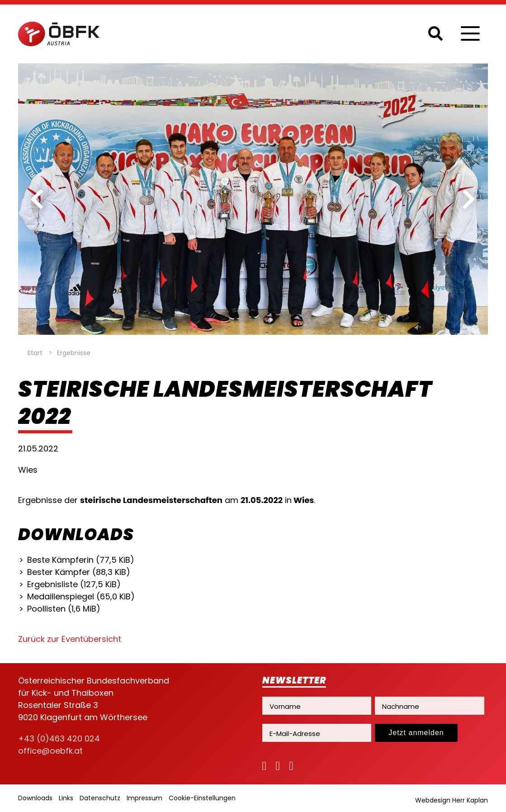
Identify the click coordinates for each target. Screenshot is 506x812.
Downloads (35, 798)
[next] (469, 199)
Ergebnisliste (74, 584)
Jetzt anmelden (416, 733)
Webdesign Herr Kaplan (452, 800)
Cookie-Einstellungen (202, 798)
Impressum (144, 798)
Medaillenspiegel (81, 596)
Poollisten (64, 609)
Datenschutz (100, 798)
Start (35, 353)
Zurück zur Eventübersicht (70, 639)
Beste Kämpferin (81, 560)
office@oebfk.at (50, 751)
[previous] (37, 199)
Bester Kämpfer (79, 572)
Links (66, 798)
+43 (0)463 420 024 (59, 738)
